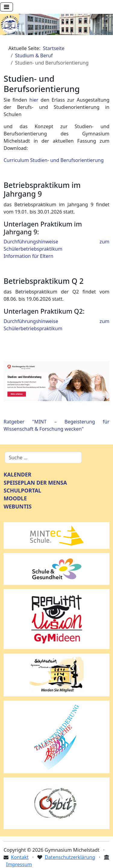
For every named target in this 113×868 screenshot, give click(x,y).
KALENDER (17, 474)
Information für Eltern (28, 256)
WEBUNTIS (18, 506)
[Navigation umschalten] (6, 7)
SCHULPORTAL (22, 490)
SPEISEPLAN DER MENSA (35, 483)
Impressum (19, 864)
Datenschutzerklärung (70, 857)
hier (34, 100)
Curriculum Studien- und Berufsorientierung (54, 160)
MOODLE (15, 498)
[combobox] (43, 458)
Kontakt (20, 857)
